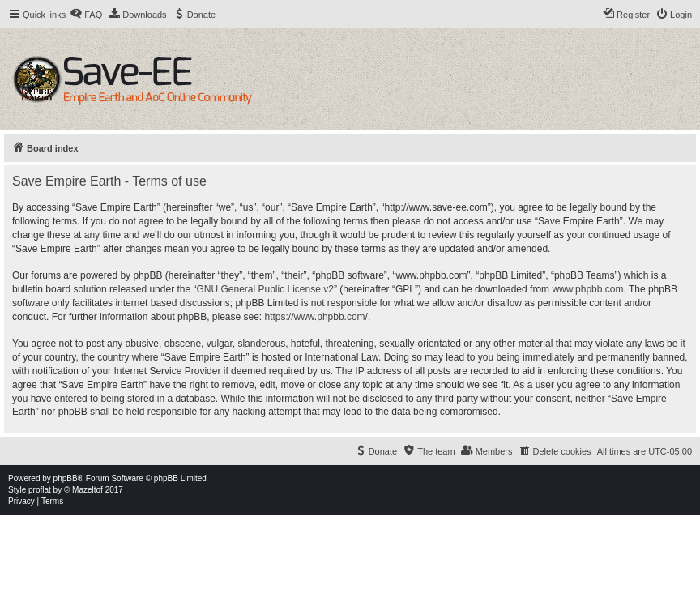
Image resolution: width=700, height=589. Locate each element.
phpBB (66, 478)
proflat (40, 490)
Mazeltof (87, 490)
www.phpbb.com (587, 289)
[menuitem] (86, 15)
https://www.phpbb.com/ (316, 317)
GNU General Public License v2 (265, 289)
